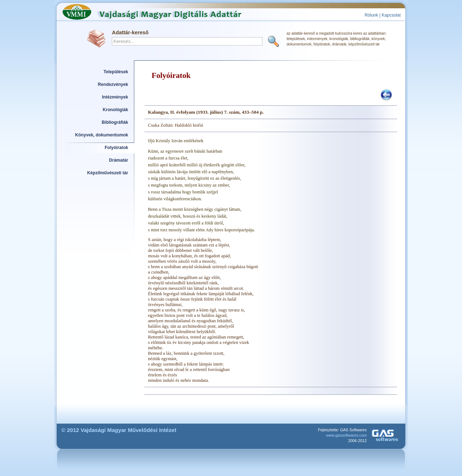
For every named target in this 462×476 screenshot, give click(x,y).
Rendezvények (113, 84)
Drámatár (119, 160)
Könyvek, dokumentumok (102, 135)
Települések (116, 72)
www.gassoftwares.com (346, 435)
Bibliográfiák (115, 122)
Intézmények (115, 97)
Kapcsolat (391, 15)
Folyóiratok (116, 148)
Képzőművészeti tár (108, 173)
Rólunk (371, 15)
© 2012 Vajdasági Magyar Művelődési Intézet (119, 430)
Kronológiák (115, 110)
